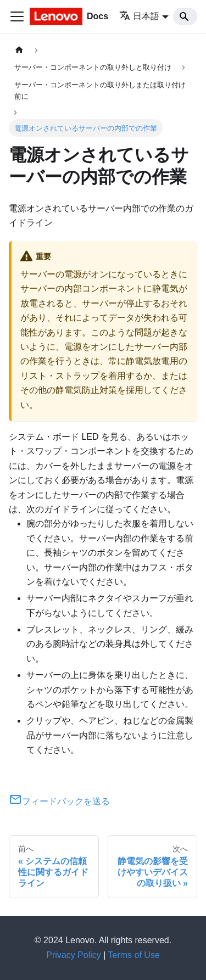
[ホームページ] (19, 50)
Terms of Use (134, 955)
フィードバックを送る (59, 801)
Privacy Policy (74, 955)
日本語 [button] (139, 16)
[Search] (185, 16)
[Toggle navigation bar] (17, 16)
